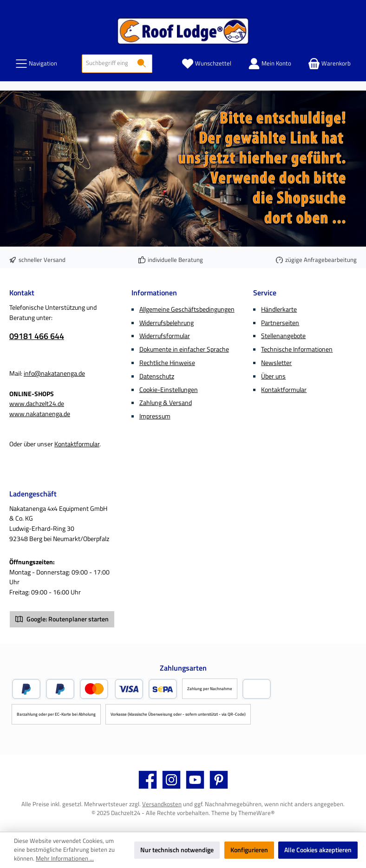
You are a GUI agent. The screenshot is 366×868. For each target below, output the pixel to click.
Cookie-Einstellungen (169, 390)
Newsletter (276, 363)
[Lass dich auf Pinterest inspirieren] (219, 780)
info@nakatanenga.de (54, 373)
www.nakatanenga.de (40, 414)
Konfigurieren (249, 850)
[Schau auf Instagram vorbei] (171, 780)
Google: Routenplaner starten (62, 619)
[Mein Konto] (270, 64)
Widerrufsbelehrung (167, 323)
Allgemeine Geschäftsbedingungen (187, 309)
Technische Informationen (297, 349)
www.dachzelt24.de (37, 404)
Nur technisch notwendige (177, 850)
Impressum (155, 416)
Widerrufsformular (165, 336)
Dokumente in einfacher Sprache (184, 349)
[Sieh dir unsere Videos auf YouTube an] (195, 780)
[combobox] (107, 64)
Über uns (273, 376)
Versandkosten (162, 804)
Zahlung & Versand (166, 403)
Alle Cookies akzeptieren (318, 850)
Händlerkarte (279, 309)
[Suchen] (142, 64)
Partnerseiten (280, 323)
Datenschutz (157, 376)
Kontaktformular (77, 444)
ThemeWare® (256, 813)
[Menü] (36, 64)
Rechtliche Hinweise (167, 363)
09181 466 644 (37, 336)
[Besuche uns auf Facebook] (148, 780)
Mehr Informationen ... (65, 859)
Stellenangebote (283, 336)
